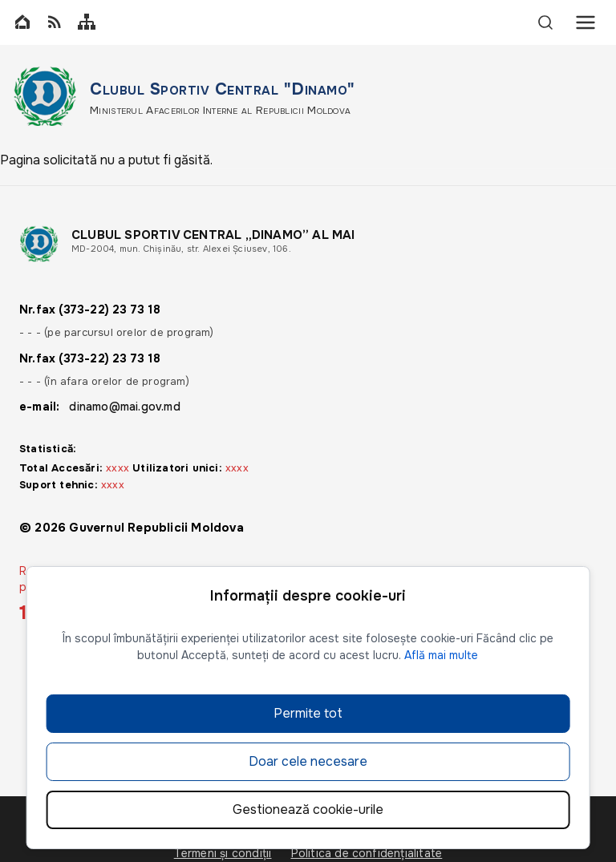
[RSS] (55, 23)
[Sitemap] (87, 23)
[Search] (545, 22)
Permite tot (308, 713)
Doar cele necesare (308, 761)
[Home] (22, 23)
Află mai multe (441, 655)
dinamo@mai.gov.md (124, 407)
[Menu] (586, 22)
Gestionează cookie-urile (308, 809)
